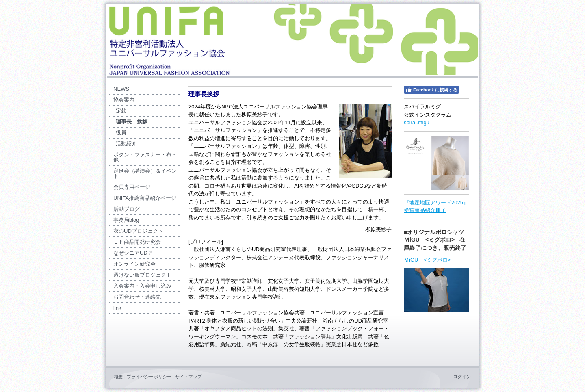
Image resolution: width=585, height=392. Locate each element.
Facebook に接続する (431, 90)
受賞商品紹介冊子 (425, 210)
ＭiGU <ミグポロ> (430, 260)
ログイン (462, 377)
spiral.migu (417, 122)
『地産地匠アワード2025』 (436, 202)
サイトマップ (188, 377)
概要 (119, 377)
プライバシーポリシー (149, 377)
